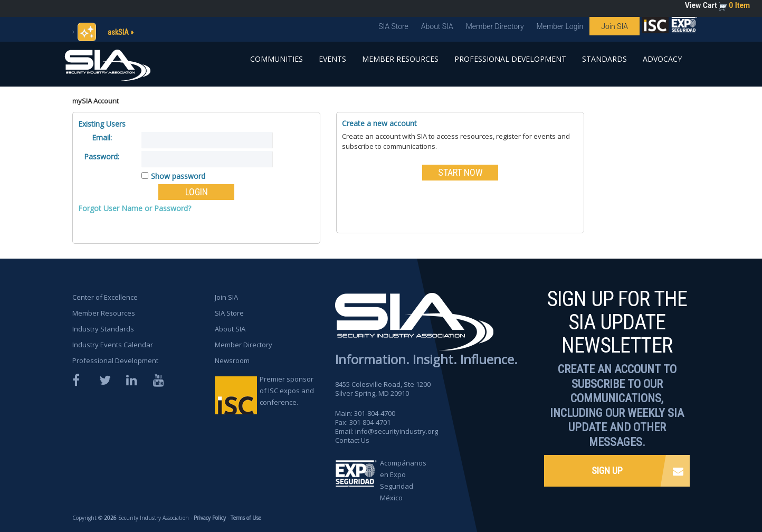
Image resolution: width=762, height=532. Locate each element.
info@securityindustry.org (397, 431)
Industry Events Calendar (113, 345)
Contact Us (352, 440)
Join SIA (615, 26)
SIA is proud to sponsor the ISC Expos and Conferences (655, 27)
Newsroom (232, 360)
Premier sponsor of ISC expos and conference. (287, 391)
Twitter (106, 380)
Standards (604, 59)
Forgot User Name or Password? (135, 208)
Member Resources (400, 59)
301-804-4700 (375, 413)
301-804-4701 (370, 422)
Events (332, 59)
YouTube (159, 380)
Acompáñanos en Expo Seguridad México (403, 480)
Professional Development (510, 59)
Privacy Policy (210, 518)
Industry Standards (103, 329)
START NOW (460, 172)
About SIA (437, 26)
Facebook (79, 380)
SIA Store (393, 26)
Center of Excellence (105, 297)
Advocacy (662, 59)
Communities (277, 59)
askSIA (118, 32)
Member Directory (495, 26)
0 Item (739, 5)
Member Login (560, 26)
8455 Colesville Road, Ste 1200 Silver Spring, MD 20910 (383, 389)
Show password (178, 176)
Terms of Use (246, 518)
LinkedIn (132, 380)
